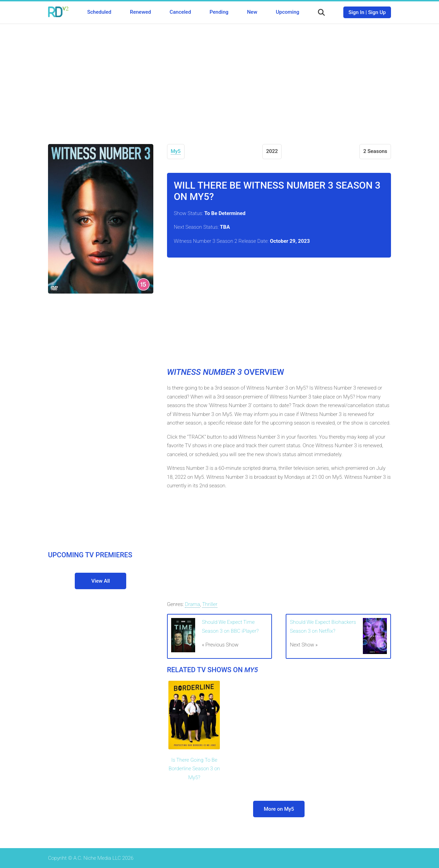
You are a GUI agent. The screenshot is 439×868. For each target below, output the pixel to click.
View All (100, 581)
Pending (219, 12)
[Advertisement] (219, 79)
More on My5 (279, 809)
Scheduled (99, 12)
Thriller (210, 604)
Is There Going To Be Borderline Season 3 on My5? (194, 769)
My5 (176, 151)
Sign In (356, 12)
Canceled (180, 12)
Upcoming (287, 12)
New (252, 12)
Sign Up (377, 12)
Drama (192, 604)
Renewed (140, 12)
